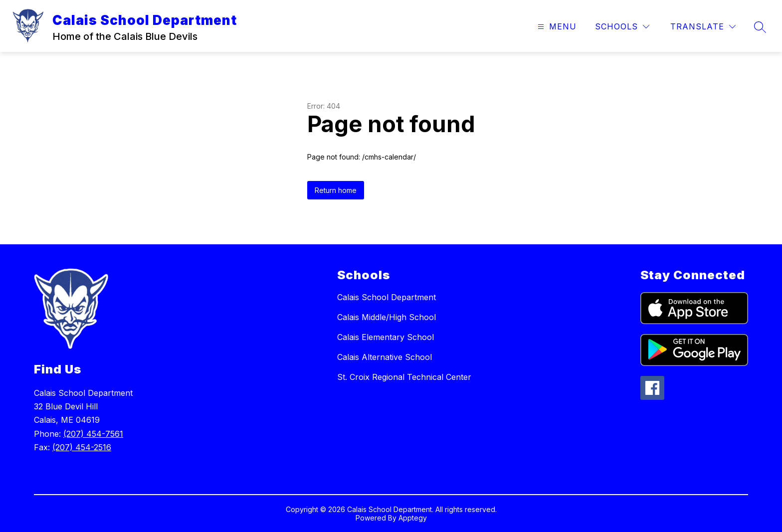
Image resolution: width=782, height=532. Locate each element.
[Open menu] (556, 27)
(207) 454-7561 (93, 434)
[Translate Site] (703, 27)
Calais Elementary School (386, 337)
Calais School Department (387, 297)
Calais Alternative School (385, 357)
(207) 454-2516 (82, 447)
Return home (336, 190)
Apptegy (413, 518)
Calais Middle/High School (387, 317)
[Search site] (760, 27)
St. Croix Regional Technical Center (404, 377)
